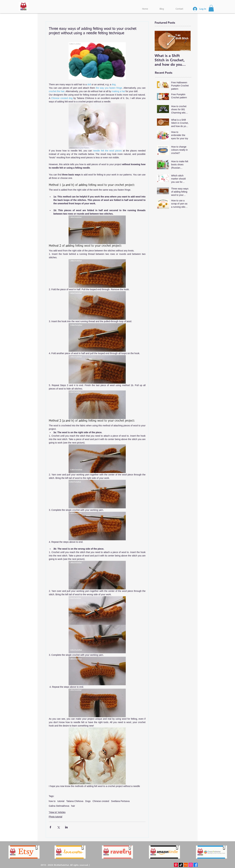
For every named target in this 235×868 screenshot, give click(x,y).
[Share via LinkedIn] (66, 827)
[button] (211, 8)
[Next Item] (185, 41)
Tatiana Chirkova (75, 801)
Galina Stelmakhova (59, 806)
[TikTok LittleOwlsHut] (181, 865)
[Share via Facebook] (50, 827)
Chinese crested (101, 801)
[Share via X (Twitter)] (58, 827)
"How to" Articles (57, 812)
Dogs (88, 801)
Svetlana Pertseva (120, 801)
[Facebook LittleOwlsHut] (196, 865)
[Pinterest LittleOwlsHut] (176, 865)
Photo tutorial (56, 817)
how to (52, 801)
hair (73, 806)
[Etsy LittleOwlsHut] (186, 865)
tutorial (61, 801)
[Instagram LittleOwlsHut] (191, 865)
